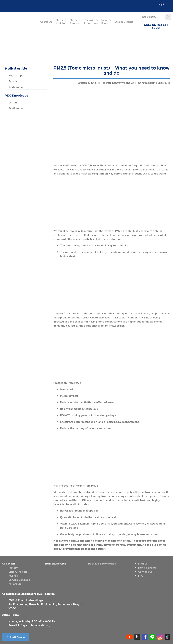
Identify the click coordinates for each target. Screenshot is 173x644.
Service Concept (19, 580)
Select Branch (124, 22)
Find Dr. (143, 563)
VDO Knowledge (17, 95)
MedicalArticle (61, 22)
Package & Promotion (102, 563)
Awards (13, 576)
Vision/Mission (18, 572)
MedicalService (75, 22)
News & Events (147, 568)
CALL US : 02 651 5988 (156, 26)
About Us (46, 22)
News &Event (106, 22)
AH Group (15, 584)
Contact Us (145, 572)
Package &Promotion (91, 22)
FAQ (141, 576)
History (13, 568)
